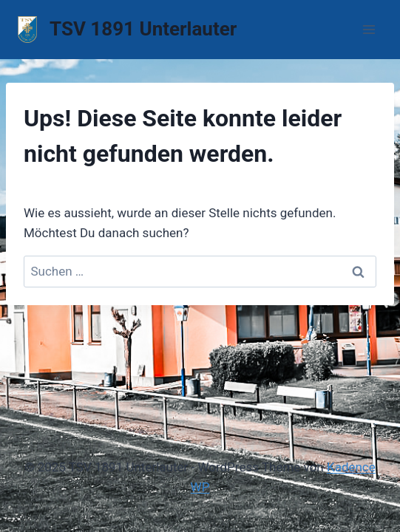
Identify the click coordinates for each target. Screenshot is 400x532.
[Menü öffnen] (369, 29)
